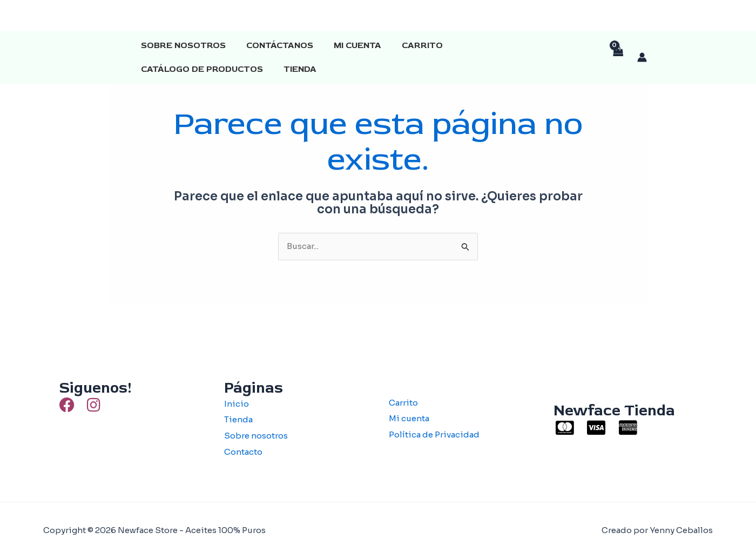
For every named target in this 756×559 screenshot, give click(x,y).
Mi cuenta (349, 45)
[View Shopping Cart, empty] (618, 58)
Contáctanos (275, 45)
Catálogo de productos (510, 45)
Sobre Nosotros (182, 45)
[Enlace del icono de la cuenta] (642, 57)
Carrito (411, 45)
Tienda (156, 69)
